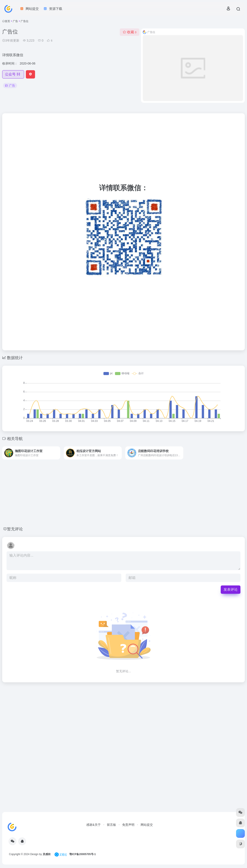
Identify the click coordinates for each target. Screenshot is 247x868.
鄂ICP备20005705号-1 (83, 854)
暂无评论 (15, 529)
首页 (7, 21)
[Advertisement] (123, 150)
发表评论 (231, 589)
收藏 (130, 32)
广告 (15, 21)
